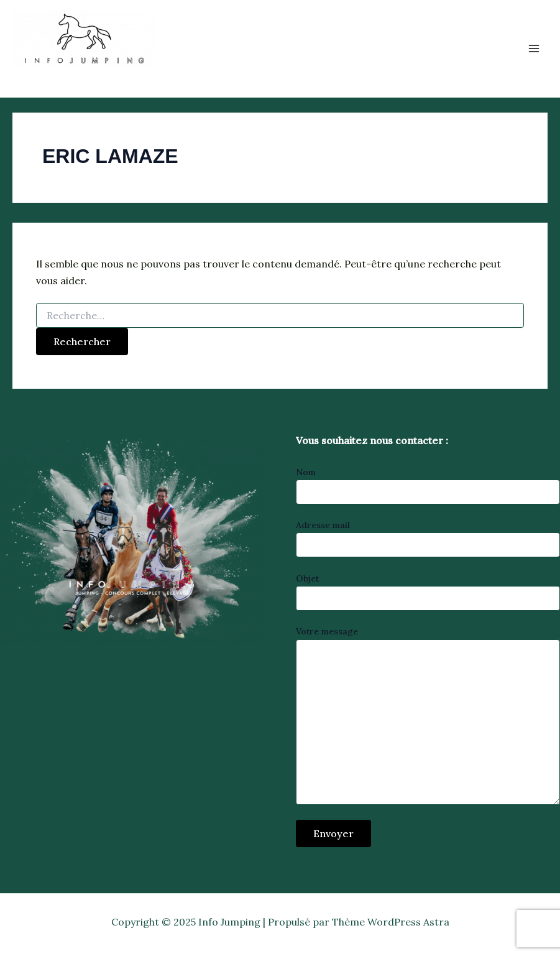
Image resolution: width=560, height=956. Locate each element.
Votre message (428, 717)
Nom (428, 485)
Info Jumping (70, 77)
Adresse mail (428, 538)
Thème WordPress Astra (391, 922)
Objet (428, 592)
